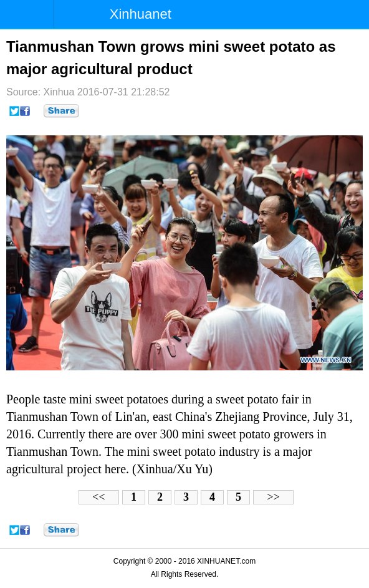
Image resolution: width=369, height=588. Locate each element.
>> (273, 497)
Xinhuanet (141, 14)
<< (98, 497)
